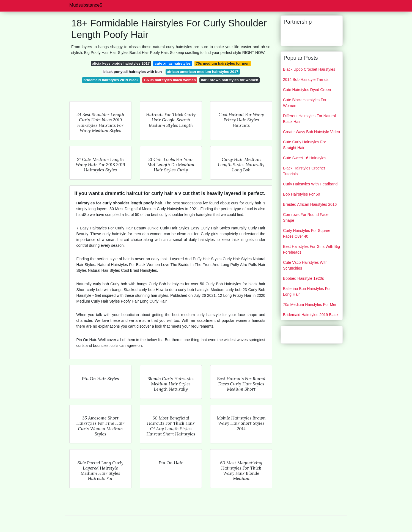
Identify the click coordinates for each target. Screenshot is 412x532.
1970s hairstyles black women (170, 80)
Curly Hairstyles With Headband (310, 184)
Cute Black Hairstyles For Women (305, 103)
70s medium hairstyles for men (223, 63)
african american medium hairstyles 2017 (203, 72)
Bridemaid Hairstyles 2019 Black (311, 315)
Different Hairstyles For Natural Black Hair (309, 119)
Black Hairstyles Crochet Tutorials (304, 171)
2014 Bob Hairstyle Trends (306, 79)
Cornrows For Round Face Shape (306, 217)
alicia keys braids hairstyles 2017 (121, 63)
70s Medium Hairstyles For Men (310, 305)
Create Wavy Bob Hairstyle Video (311, 132)
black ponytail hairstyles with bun (133, 72)
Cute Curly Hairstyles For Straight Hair (304, 145)
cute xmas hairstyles (173, 63)
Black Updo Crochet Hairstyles (309, 69)
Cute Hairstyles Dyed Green (307, 90)
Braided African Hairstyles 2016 (310, 204)
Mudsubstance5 (86, 5)
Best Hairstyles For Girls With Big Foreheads (311, 249)
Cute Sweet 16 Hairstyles (305, 158)
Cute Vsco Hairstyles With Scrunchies (305, 265)
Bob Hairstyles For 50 (302, 194)
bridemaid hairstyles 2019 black (111, 80)
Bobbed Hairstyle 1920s (303, 278)
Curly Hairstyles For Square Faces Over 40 (307, 233)
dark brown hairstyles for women (229, 80)
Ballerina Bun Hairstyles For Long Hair (307, 291)
